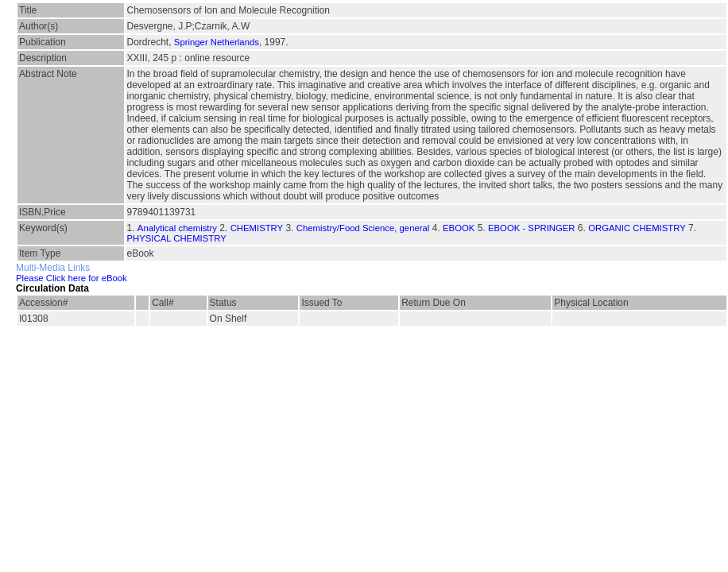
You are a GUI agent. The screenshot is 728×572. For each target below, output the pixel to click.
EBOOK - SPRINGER (532, 228)
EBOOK (459, 228)
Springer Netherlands (217, 42)
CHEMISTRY (257, 228)
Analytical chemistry (177, 228)
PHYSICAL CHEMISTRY (177, 238)
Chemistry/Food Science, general (363, 228)
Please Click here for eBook (72, 278)
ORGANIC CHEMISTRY (637, 228)
